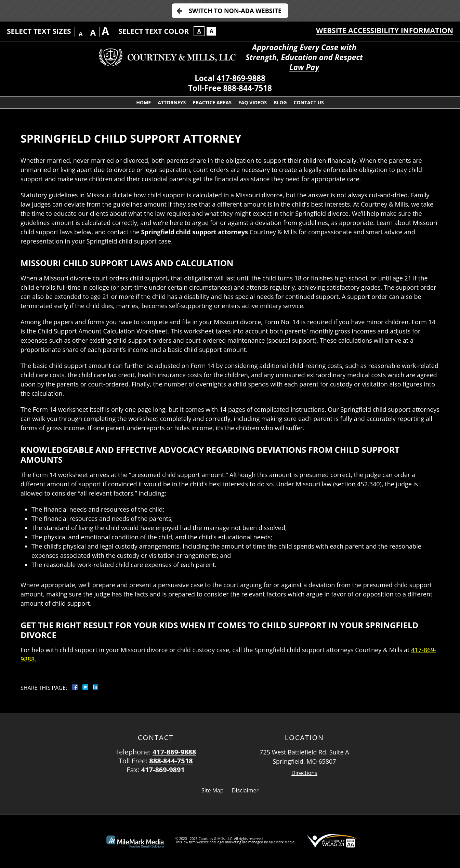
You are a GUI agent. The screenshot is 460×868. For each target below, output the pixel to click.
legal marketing (229, 842)
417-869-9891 (163, 770)
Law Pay (304, 67)
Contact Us (309, 102)
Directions (304, 773)
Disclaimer (245, 790)
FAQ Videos (253, 102)
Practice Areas (212, 102)
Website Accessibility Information (385, 30)
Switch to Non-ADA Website (235, 11)
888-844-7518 (248, 88)
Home (143, 102)
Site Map (213, 790)
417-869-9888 (241, 78)
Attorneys (172, 102)
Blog (280, 102)
